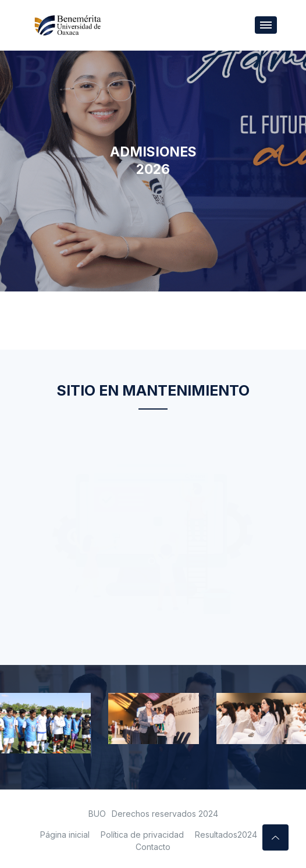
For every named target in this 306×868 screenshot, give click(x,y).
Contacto (153, 847)
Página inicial (65, 835)
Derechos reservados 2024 (165, 814)
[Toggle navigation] (266, 25)
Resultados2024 (226, 835)
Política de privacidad (142, 835)
